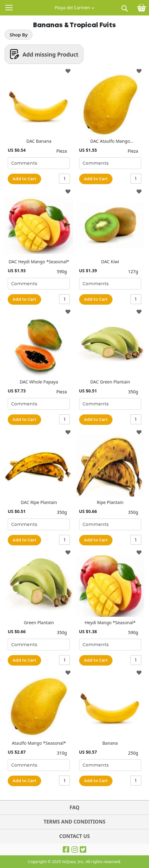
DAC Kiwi (110, 262)
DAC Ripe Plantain (39, 502)
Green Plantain (39, 622)
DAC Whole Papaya (39, 382)
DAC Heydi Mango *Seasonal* (39, 262)
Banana (110, 743)
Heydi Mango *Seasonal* (110, 622)
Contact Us (74, 836)
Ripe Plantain (110, 502)
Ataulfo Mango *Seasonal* (39, 743)
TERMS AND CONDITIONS (74, 822)
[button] (74, 6)
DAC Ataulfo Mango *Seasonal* (110, 141)
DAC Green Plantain (110, 382)
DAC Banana (39, 141)
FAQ (74, 807)
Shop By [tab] (19, 35)
